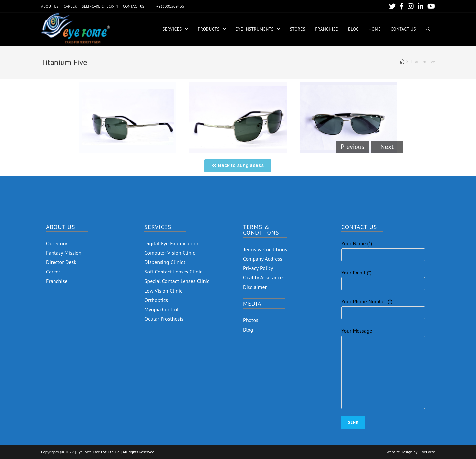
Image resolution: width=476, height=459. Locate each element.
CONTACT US (134, 6)
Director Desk (61, 262)
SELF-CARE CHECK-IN (100, 6)
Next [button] (387, 147)
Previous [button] (353, 147)
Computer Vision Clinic (170, 253)
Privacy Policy (258, 268)
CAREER (70, 6)
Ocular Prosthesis (164, 319)
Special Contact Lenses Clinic (177, 281)
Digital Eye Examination (171, 243)
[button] (238, 166)
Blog (248, 330)
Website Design (399, 452)
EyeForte (428, 452)
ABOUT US (50, 6)
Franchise (57, 281)
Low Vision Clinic (163, 291)
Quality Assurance (263, 277)
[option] (128, 117)
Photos (251, 320)
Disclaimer (255, 287)
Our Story (57, 243)
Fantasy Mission (64, 253)
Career (53, 272)
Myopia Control (162, 309)
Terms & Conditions (265, 249)
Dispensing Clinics (165, 262)
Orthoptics (156, 300)
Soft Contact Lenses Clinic (173, 272)
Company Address (263, 259)
